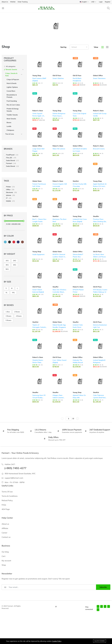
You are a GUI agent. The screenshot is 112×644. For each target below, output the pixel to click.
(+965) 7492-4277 (15, 468)
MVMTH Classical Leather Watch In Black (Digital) (59, 257)
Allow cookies (100, 641)
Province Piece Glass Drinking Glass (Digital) (100, 222)
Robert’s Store (38, 111)
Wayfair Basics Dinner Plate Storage (38, 362)
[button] (79, 47)
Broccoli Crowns (99, 149)
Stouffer (96, 216)
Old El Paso (57, 76)
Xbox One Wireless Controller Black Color (59, 292)
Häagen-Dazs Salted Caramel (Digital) (58, 398)
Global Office (98, 76)
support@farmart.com (14, 478)
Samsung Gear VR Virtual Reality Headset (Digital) (39, 398)
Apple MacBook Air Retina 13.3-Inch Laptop (100, 186)
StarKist (76, 181)
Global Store (37, 181)
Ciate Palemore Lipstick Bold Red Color (99, 398)
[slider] (5, 221)
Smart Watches (58, 78)
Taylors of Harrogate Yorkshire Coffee (40, 327)
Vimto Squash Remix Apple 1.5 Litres (38, 116)
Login (101, 2)
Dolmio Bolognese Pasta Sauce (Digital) (59, 116)
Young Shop (37, 76)
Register (108, 2)
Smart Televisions (99, 78)
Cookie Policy (57, 641)
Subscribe (103, 587)
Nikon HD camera (59, 149)
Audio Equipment (38, 254)
